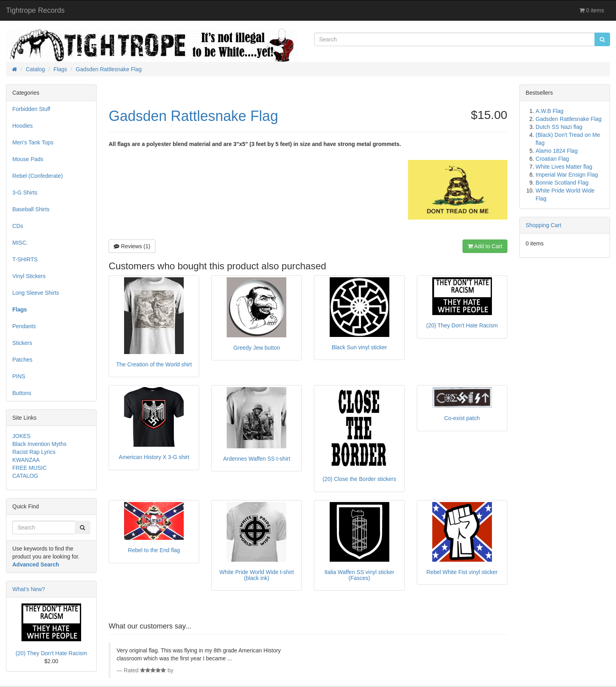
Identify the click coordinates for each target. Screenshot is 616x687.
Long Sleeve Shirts (36, 293)
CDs (18, 226)
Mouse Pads (28, 159)
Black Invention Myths (39, 444)
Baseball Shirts (31, 209)
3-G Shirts (25, 193)
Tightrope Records (35, 10)
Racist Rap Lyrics (34, 452)
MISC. (20, 243)
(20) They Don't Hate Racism (51, 653)
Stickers (22, 343)
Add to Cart (485, 246)
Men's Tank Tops (33, 142)
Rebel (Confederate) (38, 176)
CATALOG (25, 476)
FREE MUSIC (29, 468)
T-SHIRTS (25, 259)
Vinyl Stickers (29, 276)
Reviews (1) (132, 246)
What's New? (29, 589)
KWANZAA (26, 460)
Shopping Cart (544, 225)
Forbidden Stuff (31, 109)
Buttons (22, 393)
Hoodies (22, 126)
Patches (22, 360)
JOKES (21, 436)
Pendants (24, 326)
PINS (19, 376)
